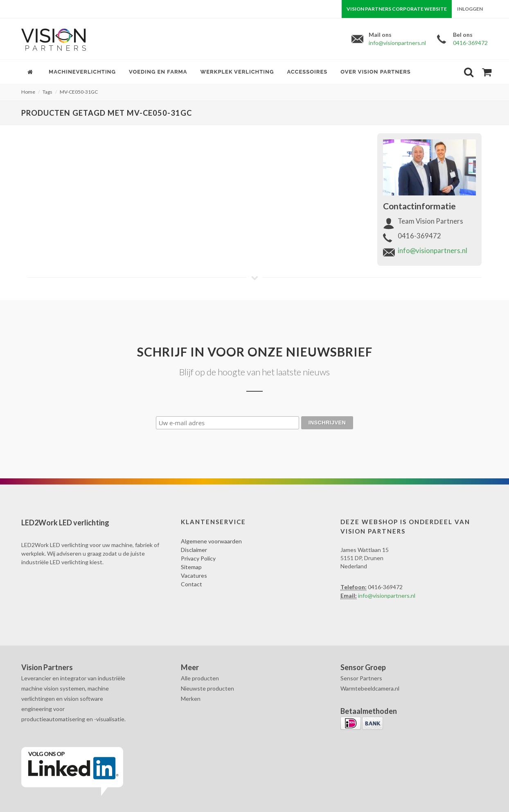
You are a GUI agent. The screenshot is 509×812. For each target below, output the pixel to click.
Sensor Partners (361, 678)
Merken (191, 699)
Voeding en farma (158, 72)
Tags (47, 92)
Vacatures (194, 575)
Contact (191, 584)
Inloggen (470, 9)
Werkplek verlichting (237, 72)
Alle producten (200, 678)
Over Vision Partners (376, 72)
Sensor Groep (363, 667)
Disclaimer (194, 550)
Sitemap (191, 567)
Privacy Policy (198, 558)
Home (28, 92)
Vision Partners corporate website (397, 9)
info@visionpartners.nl (397, 43)
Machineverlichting (82, 72)
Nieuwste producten (207, 688)
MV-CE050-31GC (79, 92)
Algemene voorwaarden (211, 541)
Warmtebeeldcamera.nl (370, 688)
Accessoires (307, 72)
